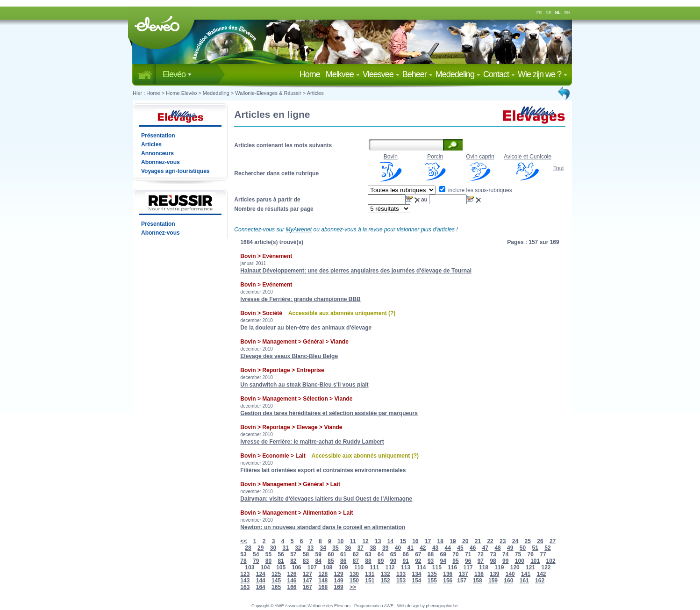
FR (539, 13)
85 (331, 561)
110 (359, 567)
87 (356, 561)
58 (306, 554)
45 (460, 548)
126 (292, 574)
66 (405, 554)
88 (368, 561)
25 (528, 541)
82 (293, 561)
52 (547, 548)
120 (515, 567)
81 (281, 561)
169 (339, 587)
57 (293, 554)
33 (311, 548)
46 (473, 548)
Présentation (158, 136)
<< (243, 541)
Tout (559, 168)
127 (307, 574)
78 (243, 561)
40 (398, 548)
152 (386, 581)
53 (243, 554)
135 (432, 574)
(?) (392, 313)
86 (343, 561)
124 (261, 574)
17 (428, 541)
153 (401, 581)
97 (481, 561)
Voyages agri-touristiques (175, 171)
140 (510, 574)
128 (323, 574)
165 (276, 587)
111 (374, 567)
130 (354, 574)
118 (484, 567)
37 (361, 548)
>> (353, 587)
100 (520, 561)
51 (535, 548)
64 (381, 554)
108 (328, 567)
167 (307, 587)
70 (455, 554)
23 (503, 541)
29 (261, 548)
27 (553, 541)
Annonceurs (157, 153)
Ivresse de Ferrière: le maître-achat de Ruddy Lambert (312, 442)
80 (268, 561)
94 (443, 561)
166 (292, 587)
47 (485, 548)
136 (448, 574)
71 (468, 554)
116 (452, 567)
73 (493, 554)
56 (281, 554)
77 (543, 554)
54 (256, 554)
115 (437, 567)
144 (261, 581)
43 (435, 548)
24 (515, 541)
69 (443, 554)
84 (318, 561)
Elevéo (177, 74)
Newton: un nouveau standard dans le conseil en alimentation (323, 527)
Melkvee (343, 74)
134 (416, 574)
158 (478, 581)
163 (245, 587)
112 (390, 567)
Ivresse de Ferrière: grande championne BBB (300, 299)
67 (418, 554)
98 (493, 561)
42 (423, 548)
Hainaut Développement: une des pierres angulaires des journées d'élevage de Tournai (356, 271)
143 (245, 581)
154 (416, 581)
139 (494, 574)
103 (250, 567)
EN (568, 13)
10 (340, 541)
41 (410, 548)
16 (415, 541)
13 (378, 541)
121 (530, 567)
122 (546, 567)
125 (276, 574)
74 (505, 554)
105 (281, 567)
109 (343, 567)
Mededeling (458, 74)
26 (540, 541)
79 (256, 561)
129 (339, 574)
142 (541, 574)
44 (448, 548)
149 (339, 581)
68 (431, 554)
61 (343, 554)
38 (373, 548)
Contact (499, 74)
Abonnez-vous (161, 162)
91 (405, 561)
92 (418, 561)
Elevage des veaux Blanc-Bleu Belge (289, 356)
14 (390, 541)
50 (523, 548)
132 (386, 574)
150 (354, 581)
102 (551, 561)
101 (535, 561)
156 (448, 581)
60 (331, 554)
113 (406, 567)
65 (393, 554)
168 (323, 587)
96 (468, 561)
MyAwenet (299, 230)
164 (261, 587)
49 (510, 548)
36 (348, 548)
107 (312, 567)
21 (478, 541)
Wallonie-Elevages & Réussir (268, 93)
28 (248, 548)
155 (432, 581)
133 (401, 574)
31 (285, 548)
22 (490, 541)
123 (245, 574)
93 (431, 561)
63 (368, 554)
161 (524, 581)
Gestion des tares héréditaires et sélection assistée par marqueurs (329, 413)
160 (508, 581)
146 (292, 581)
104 (265, 567)
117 (468, 567)
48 (497, 548)
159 (493, 581)
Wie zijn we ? (543, 74)
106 (296, 567)
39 (385, 548)
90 (393, 561)
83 (306, 561)
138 (479, 574)
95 (455, 561)
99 (505, 561)
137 (464, 574)
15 (403, 541)
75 (518, 554)
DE (549, 13)
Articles (315, 93)
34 (323, 548)
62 (356, 554)
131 (370, 574)
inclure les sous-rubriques (476, 190)
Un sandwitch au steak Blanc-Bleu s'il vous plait (304, 385)
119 (499, 567)
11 (353, 541)
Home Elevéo (181, 93)
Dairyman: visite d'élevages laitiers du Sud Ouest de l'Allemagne (326, 499)
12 (365, 541)
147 (307, 581)
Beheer (418, 74)
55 (268, 554)
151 (370, 581)
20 (465, 541)
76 (531, 554)
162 (540, 581)
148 (323, 581)
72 (481, 554)
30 (273, 548)
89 (381, 561)
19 (453, 541)
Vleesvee (381, 74)
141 (526, 574)
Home (312, 74)
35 (335, 548)
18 (440, 541)
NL (558, 13)
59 (318, 554)
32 (298, 548)
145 (276, 581)
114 (421, 567)
